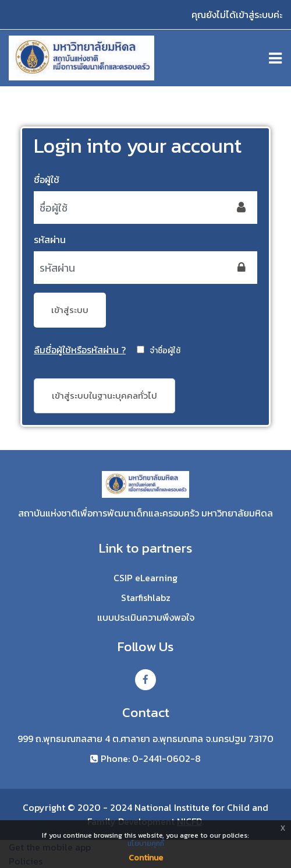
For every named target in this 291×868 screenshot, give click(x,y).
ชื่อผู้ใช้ (47, 180)
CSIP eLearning (145, 578)
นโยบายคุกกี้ (146, 844)
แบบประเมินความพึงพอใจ (146, 618)
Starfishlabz (146, 598)
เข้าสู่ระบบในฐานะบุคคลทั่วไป (104, 396)
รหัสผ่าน (50, 240)
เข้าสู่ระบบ (70, 310)
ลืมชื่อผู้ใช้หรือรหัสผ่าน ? (80, 350)
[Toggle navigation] (275, 58)
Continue (146, 858)
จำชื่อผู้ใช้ (165, 351)
